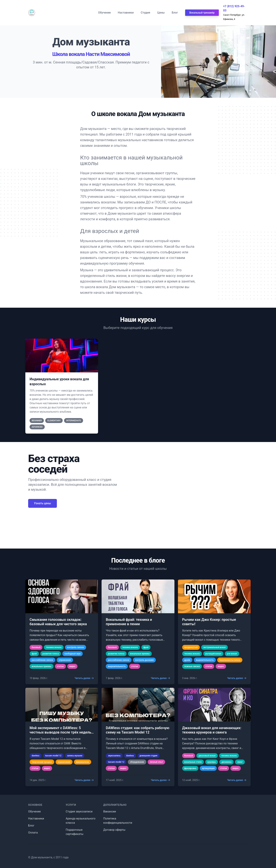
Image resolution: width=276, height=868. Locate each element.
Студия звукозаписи (79, 811)
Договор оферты (114, 830)
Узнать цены (43, 503)
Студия (145, 13)
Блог (175, 13)
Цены (161, 13)
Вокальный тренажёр (202, 13)
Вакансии (110, 811)
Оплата (33, 833)
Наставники (126, 13)
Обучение (104, 13)
